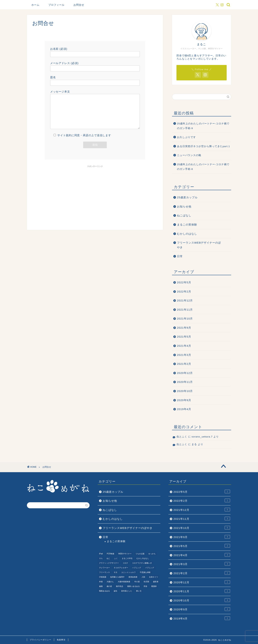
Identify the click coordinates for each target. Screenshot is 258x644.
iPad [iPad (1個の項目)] (101, 554)
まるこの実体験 (187, 225)
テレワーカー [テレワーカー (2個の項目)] (104, 568)
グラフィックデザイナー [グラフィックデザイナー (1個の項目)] (109, 563)
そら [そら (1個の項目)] (101, 558)
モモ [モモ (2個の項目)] (116, 572)
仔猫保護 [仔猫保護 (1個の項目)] (103, 577)
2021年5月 (184, 337)
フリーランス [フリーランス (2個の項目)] (104, 572)
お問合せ (79, 5)
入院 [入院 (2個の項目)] (143, 577)
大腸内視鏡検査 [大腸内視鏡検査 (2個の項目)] (124, 582)
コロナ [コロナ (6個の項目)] (125, 563)
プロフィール (56, 5)
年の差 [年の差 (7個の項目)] (137, 582)
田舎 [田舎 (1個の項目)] (145, 586)
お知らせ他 (184, 206)
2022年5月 (184, 282)
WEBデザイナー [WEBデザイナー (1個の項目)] (125, 554)
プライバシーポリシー (40, 640)
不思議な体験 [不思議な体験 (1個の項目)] (145, 572)
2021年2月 (184, 364)
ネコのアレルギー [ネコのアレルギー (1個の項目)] (121, 568)
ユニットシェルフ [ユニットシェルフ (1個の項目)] (128, 572)
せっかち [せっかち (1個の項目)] (152, 554)
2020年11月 (185, 382)
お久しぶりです (186, 137)
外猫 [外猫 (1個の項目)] (101, 582)
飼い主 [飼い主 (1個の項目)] (139, 591)
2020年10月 (185, 391)
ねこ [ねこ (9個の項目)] (108, 558)
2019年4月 (184, 409)
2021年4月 (184, 346)
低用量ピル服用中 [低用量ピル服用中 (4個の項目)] (117, 577)
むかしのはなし (187, 234)
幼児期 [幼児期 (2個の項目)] (146, 582)
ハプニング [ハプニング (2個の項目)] (137, 568)
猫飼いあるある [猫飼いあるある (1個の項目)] (133, 586)
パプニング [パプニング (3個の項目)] (150, 568)
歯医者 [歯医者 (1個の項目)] (156, 582)
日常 (180, 256)
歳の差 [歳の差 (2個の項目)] (109, 586)
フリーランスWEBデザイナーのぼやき (199, 245)
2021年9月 (184, 328)
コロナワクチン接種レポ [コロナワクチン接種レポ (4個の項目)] (142, 563)
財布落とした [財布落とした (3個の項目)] (127, 591)
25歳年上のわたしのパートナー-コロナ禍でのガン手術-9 (203, 126)
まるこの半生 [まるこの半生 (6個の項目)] (127, 558)
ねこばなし (184, 215)
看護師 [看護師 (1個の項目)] (154, 586)
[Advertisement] (95, 198)
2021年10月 (185, 319)
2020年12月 (185, 373)
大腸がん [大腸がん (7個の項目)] (110, 582)
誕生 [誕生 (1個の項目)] (116, 591)
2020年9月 (184, 400)
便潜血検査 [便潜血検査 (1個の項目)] (133, 577)
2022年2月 (184, 291)
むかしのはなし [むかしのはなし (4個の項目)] (143, 558)
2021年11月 (185, 310)
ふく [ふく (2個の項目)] (116, 558)
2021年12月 (185, 300)
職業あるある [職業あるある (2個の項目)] (104, 591)
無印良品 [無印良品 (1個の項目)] (120, 586)
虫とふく (182, 437)
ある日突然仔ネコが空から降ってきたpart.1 (204, 146)
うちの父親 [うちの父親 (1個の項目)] (140, 554)
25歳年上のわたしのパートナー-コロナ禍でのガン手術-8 (203, 167)
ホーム (35, 5)
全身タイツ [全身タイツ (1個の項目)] (154, 577)
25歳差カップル (187, 197)
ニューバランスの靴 (189, 155)
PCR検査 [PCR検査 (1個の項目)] (111, 554)
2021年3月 (184, 355)
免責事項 (61, 640)
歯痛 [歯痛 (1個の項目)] (101, 586)
